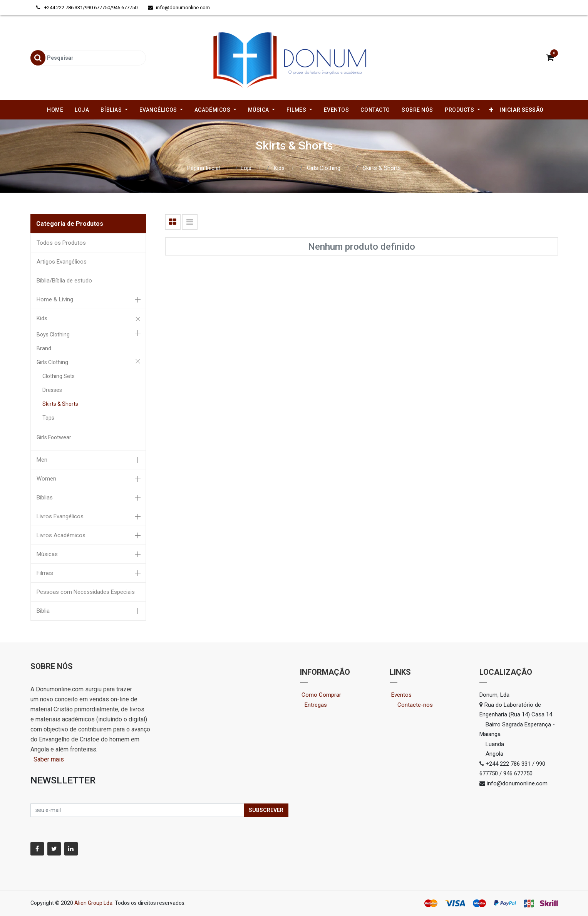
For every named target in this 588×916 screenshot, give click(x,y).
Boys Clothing (53, 334)
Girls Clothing (324, 168)
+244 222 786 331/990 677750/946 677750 (87, 8)
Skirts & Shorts (382, 168)
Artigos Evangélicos (62, 262)
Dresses (52, 390)
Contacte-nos (418, 705)
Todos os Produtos (61, 243)
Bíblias (45, 497)
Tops (48, 418)
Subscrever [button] (266, 810)
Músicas (47, 554)
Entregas (316, 705)
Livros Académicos (61, 535)
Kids (279, 168)
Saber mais (48, 759)
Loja (246, 168)
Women (46, 479)
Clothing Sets (59, 376)
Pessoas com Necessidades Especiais (86, 592)
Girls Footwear (54, 437)
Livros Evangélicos (60, 516)
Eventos (408, 695)
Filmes (45, 573)
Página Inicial (204, 168)
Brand (44, 348)
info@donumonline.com (179, 8)
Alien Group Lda (93, 903)
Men (42, 460)
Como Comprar (324, 695)
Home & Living (55, 299)
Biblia (43, 611)
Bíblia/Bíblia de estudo (64, 281)
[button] (491, 110)
